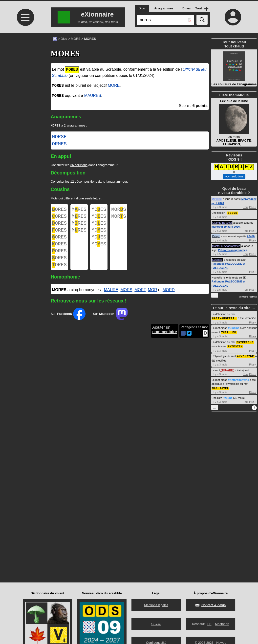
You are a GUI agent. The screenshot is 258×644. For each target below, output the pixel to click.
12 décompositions (84, 182)
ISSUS (233, 213)
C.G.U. (156, 624)
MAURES (93, 96)
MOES (99, 210)
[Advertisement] (25, 75)
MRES (79, 210)
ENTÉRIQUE (245, 341)
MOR (152, 299)
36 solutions (79, 165)
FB (209, 624)
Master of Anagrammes (226, 246)
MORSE (59, 137)
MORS (119, 210)
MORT (140, 299)
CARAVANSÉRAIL (224, 318)
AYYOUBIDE (245, 355)
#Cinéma (234, 327)
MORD (169, 299)
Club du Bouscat (222, 222)
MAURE (111, 299)
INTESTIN (235, 345)
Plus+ (253, 207)
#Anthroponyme (238, 378)
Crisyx (216, 236)
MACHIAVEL (220, 386)
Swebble (217, 259)
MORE (76, 39)
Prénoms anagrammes (233, 250)
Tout (246, 207)
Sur (68, 323)
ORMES (59, 145)
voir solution (234, 176)
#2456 (251, 236)
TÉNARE (227, 369)
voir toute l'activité (248, 297)
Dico (64, 39)
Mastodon (222, 624)
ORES (59, 210)
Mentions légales (156, 605)
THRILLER (229, 332)
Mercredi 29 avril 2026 (226, 226)
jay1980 (217, 199)
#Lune (228, 396)
